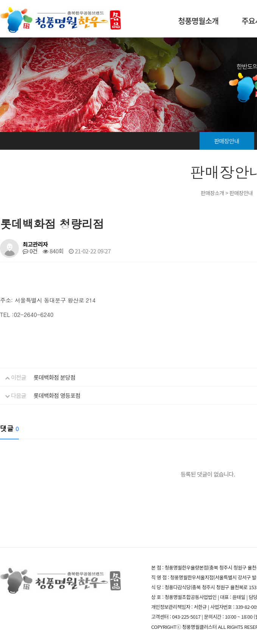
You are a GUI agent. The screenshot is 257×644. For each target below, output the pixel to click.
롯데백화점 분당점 (54, 377)
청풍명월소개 (198, 21)
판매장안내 (227, 141)
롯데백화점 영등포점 (57, 395)
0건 (30, 251)
